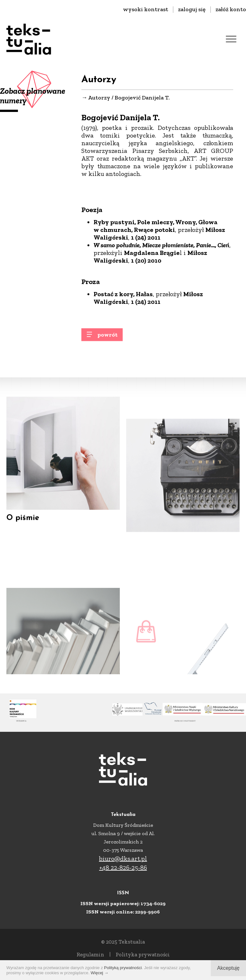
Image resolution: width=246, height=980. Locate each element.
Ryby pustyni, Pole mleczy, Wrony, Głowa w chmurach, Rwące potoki (156, 226)
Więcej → (100, 973)
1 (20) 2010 (146, 260)
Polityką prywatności (123, 968)
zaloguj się (192, 9)
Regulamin (90, 954)
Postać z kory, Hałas (123, 294)
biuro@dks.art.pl (123, 858)
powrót (107, 338)
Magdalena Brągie (152, 253)
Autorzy (99, 98)
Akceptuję (228, 968)
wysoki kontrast (146, 9)
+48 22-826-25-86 (123, 867)
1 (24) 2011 (146, 237)
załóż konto (231, 9)
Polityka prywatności (143, 954)
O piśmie (23, 526)
